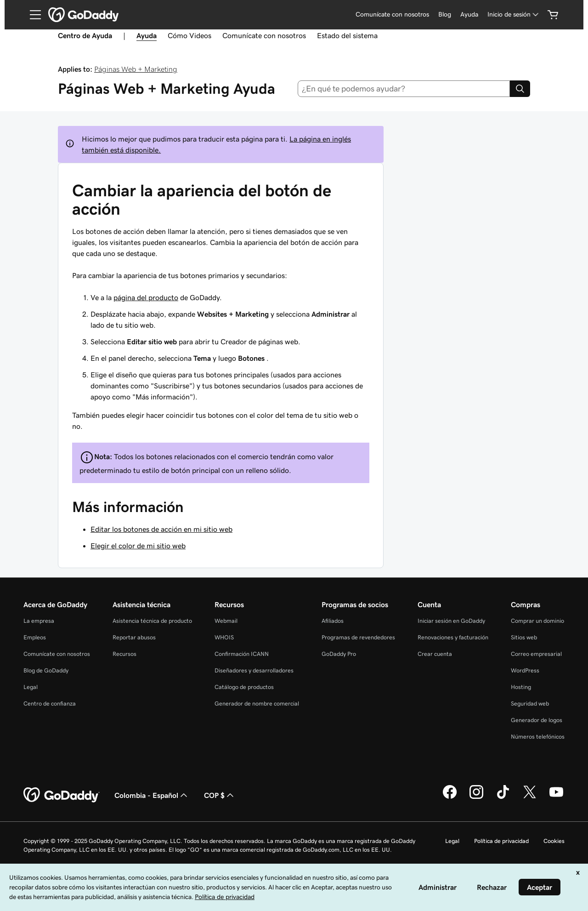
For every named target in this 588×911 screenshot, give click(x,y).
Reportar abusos (134, 637)
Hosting (521, 687)
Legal (31, 687)
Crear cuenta (435, 654)
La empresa (39, 621)
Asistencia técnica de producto (152, 621)
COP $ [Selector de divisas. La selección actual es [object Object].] (220, 795)
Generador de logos (537, 720)
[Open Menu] (32, 15)
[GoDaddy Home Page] (62, 795)
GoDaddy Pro (339, 654)
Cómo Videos (189, 35)
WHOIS (224, 637)
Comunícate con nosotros (392, 14)
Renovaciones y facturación (453, 637)
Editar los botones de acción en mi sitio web (161, 529)
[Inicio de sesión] (514, 14)
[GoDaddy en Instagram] (476, 797)
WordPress (525, 670)
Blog (445, 14)
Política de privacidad (501, 841)
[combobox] (404, 89)
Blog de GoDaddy (46, 670)
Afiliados (333, 621)
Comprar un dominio (537, 621)
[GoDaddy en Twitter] (530, 797)
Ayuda (469, 14)
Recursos (124, 654)
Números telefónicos (538, 737)
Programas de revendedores (358, 637)
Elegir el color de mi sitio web (138, 546)
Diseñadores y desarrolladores (254, 670)
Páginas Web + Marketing (136, 69)
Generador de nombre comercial (257, 703)
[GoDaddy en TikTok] (503, 797)
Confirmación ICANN (242, 654)
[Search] (520, 89)
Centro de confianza (50, 703)
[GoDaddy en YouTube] (556, 797)
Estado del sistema (347, 35)
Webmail (226, 621)
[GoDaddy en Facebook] (450, 797)
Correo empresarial (536, 654)
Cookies (554, 841)
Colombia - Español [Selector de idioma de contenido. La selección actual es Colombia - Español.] (152, 795)
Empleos (35, 637)
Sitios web (524, 637)
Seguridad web (530, 703)
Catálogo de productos (244, 687)
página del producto (146, 297)
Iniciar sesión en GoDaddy (451, 621)
